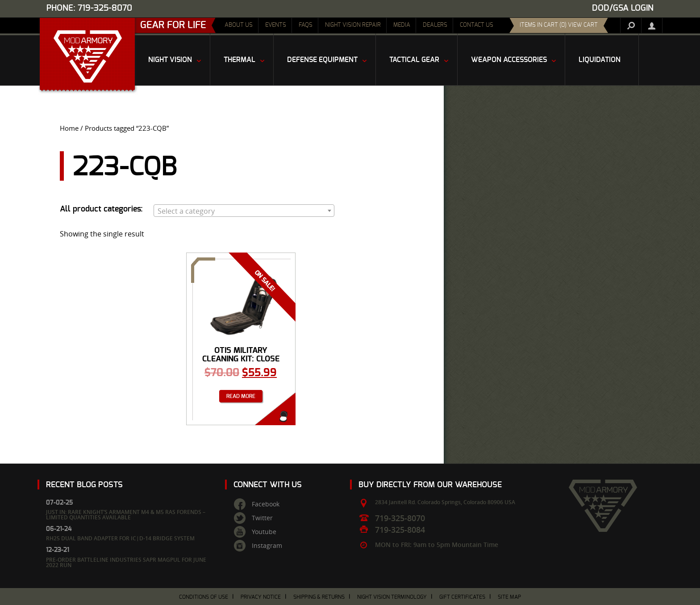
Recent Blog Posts (84, 485)
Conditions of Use (204, 597)
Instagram (267, 546)
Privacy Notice (261, 597)
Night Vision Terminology (392, 597)
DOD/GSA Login (623, 8)
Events (276, 25)
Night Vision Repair (353, 25)
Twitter (262, 518)
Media (402, 25)
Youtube (264, 532)
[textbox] (244, 211)
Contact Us (477, 25)
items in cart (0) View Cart (559, 25)
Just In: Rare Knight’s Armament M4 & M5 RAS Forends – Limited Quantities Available (126, 515)
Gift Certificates (462, 597)
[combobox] (244, 211)
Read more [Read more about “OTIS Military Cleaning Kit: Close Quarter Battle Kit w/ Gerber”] (241, 396)
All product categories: (101, 209)
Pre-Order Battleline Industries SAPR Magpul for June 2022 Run (126, 562)
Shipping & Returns (319, 597)
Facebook (266, 504)
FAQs (306, 25)
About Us (239, 25)
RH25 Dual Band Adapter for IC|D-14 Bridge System (120, 538)
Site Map (509, 597)
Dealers (435, 25)
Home (69, 128)
